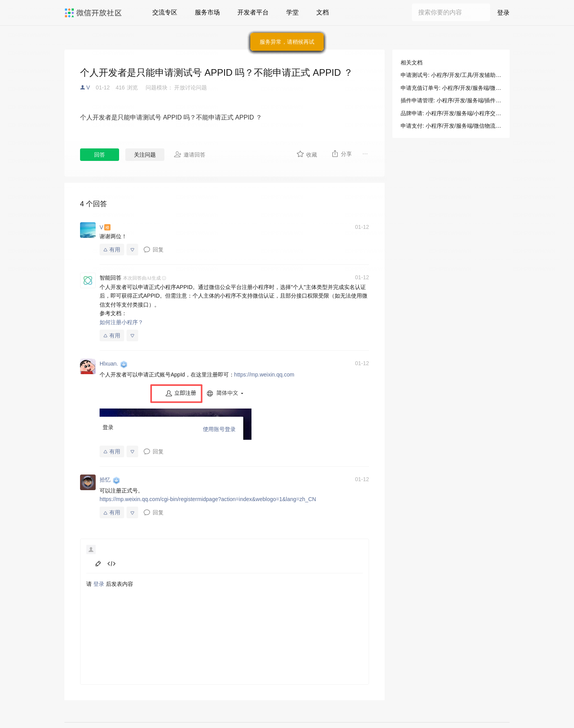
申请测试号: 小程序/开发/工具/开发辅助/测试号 (451, 75)
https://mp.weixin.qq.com (264, 375)
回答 (100, 155)
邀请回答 (190, 154)
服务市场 (207, 12)
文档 (323, 12)
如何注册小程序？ (121, 322)
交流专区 (165, 12)
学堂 (292, 12)
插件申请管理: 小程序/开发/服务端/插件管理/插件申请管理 (451, 100)
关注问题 (145, 155)
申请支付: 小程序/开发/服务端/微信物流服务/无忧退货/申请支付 (451, 126)
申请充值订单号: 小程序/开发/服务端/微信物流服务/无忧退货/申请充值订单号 (451, 88)
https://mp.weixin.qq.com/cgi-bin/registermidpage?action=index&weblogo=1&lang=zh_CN (208, 499)
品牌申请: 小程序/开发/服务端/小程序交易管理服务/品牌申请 (451, 113)
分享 (341, 153)
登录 (503, 13)
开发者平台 (253, 12)
